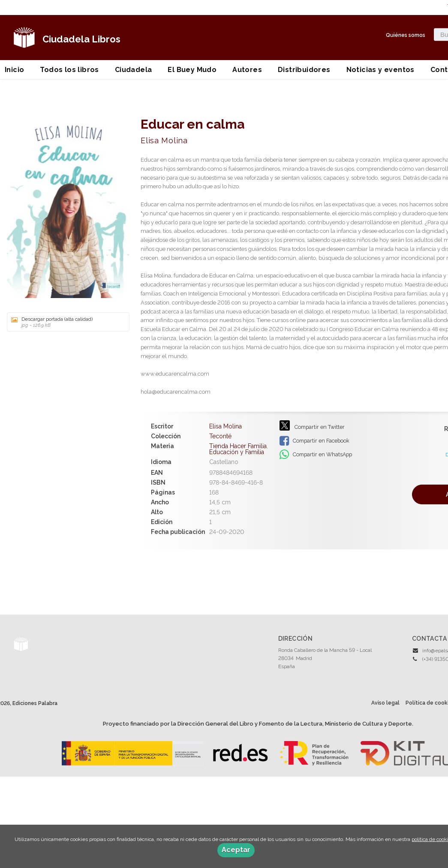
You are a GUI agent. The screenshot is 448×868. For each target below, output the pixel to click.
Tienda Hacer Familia (238, 446)
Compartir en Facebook (314, 441)
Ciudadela (134, 70)
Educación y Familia (237, 452)
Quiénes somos (406, 35)
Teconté (220, 436)
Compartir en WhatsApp (316, 455)
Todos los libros (69, 70)
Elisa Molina (164, 140)
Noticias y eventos (380, 70)
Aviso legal (385, 703)
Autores (247, 70)
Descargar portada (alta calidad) (65, 322)
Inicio (14, 70)
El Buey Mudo (192, 70)
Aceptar (236, 850)
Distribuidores (304, 70)
